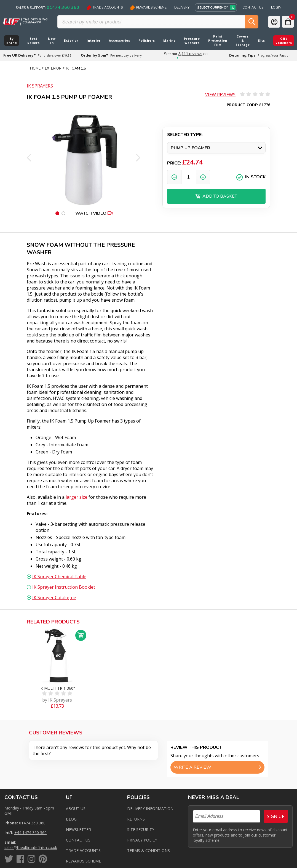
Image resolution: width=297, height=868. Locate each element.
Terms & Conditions (148, 850)
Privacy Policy (142, 840)
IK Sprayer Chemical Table (59, 577)
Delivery (182, 7)
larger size (77, 497)
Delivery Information (150, 809)
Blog (71, 819)
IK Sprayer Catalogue (54, 598)
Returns (136, 819)
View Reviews (220, 95)
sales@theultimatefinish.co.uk (31, 847)
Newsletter (78, 829)
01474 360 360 (32, 823)
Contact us (78, 840)
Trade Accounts (105, 7)
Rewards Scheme (148, 7)
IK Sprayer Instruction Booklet (64, 587)
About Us (76, 809)
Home (35, 68)
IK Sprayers (40, 86)
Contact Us (253, 7)
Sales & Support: (47, 7)
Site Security (141, 829)
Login (276, 7)
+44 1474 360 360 (30, 833)
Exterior (53, 68)
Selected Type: (185, 135)
